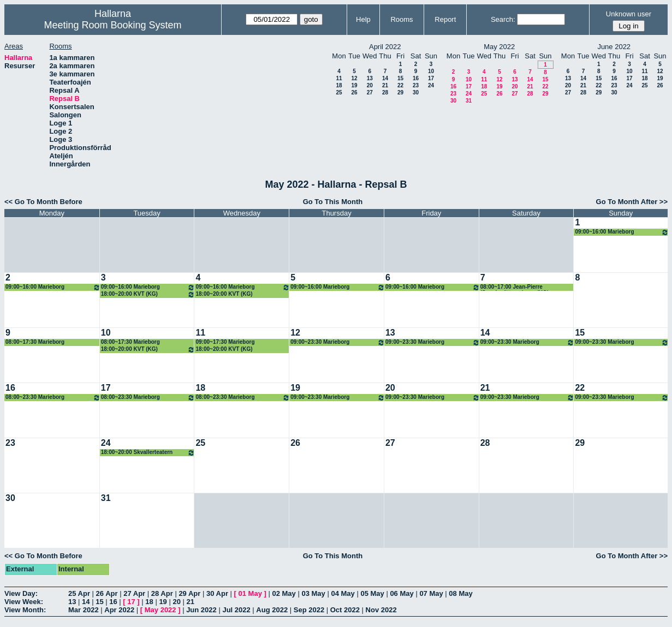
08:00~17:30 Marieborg (35, 342)
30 (416, 92)
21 (385, 85)
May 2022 (160, 610)
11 (339, 78)
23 (416, 85)
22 (400, 85)
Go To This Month (333, 202)
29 (400, 92)
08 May (460, 593)
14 (385, 78)
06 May (402, 593)
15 (400, 78)
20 (370, 85)
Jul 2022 (236, 610)
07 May (431, 593)
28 (385, 92)
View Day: (21, 593)
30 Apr (217, 593)
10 (431, 71)
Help (363, 19)
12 (354, 78)
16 (416, 78)
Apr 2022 (119, 610)
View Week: (24, 602)
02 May (284, 593)
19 (354, 85)
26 (354, 92)
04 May (343, 593)
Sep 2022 (309, 610)
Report (445, 19)
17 (431, 78)
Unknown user (629, 14)
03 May (313, 593)
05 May (372, 593)
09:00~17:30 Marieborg (225, 342)
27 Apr (134, 593)
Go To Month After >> (632, 202)
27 (370, 92)
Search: (503, 19)
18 (339, 85)
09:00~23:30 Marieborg (338, 342)
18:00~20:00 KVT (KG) (148, 294)
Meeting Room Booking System (112, 25)
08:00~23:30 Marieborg (53, 398)
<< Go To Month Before (43, 202)
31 (469, 101)
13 (370, 78)
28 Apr (162, 593)
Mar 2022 (84, 610)
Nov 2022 (381, 610)
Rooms (402, 19)
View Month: (25, 610)
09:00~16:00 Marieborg (622, 232)
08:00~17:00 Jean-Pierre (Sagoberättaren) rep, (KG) (515, 287)
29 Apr (189, 593)
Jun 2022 (201, 610)
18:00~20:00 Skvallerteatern (148, 453)
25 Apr (79, 593)
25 (339, 92)
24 (431, 85)
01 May (250, 593)
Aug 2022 (272, 610)
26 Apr (107, 593)
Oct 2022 (345, 610)
